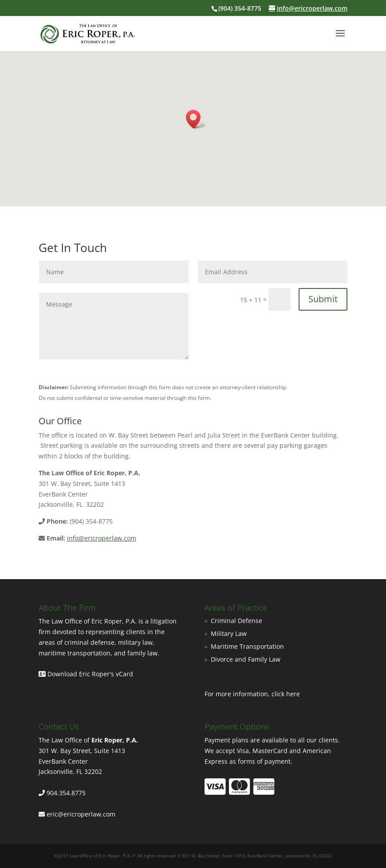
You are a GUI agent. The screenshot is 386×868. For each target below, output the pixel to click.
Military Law (229, 633)
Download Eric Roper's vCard (86, 674)
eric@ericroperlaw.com (81, 814)
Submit (323, 299)
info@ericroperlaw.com (102, 538)
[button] (196, 119)
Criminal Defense (236, 621)
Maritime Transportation (247, 646)
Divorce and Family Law (246, 659)
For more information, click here (252, 694)
